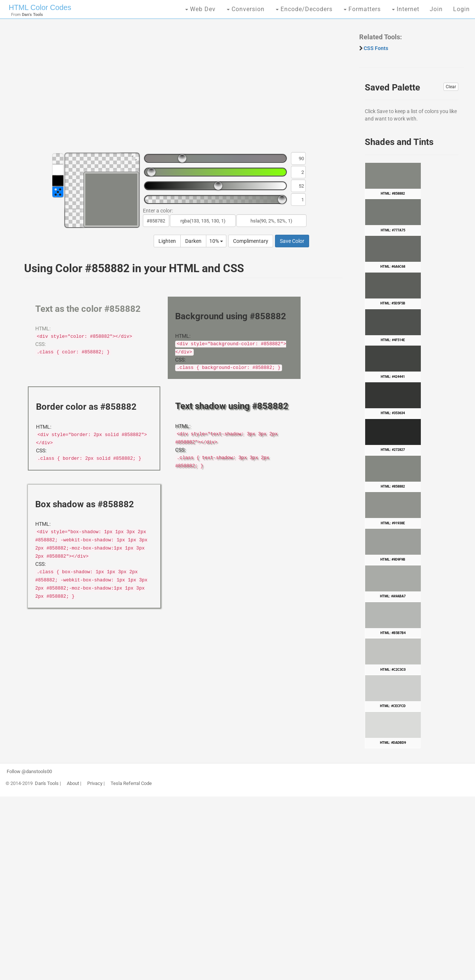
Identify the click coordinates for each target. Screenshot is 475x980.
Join (436, 9)
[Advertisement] (180, 89)
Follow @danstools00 (29, 772)
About (73, 783)
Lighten (167, 241)
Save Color (292, 241)
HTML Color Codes (39, 7)
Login (461, 9)
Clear (451, 87)
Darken (193, 241)
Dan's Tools (47, 783)
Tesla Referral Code (131, 783)
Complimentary (251, 241)
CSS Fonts (376, 48)
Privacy (95, 783)
